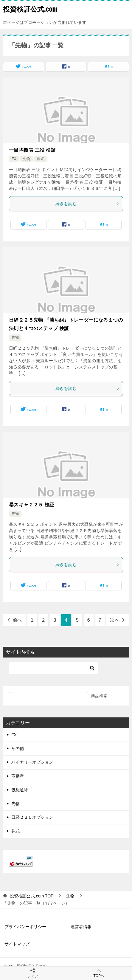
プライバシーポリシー (25, 927)
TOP (32, 896)
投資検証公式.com (30, 9)
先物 (27, 159)
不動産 (18, 776)
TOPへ (99, 973)
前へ (17, 620)
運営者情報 (81, 927)
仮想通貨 (20, 790)
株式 (41, 159)
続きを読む (88, 204)
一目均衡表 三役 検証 (32, 150)
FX (14, 159)
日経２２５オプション (32, 817)
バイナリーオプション (32, 762)
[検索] (54, 668)
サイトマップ (17, 944)
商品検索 (99, 696)
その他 (18, 748)
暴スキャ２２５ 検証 (32, 505)
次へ (115, 620)
